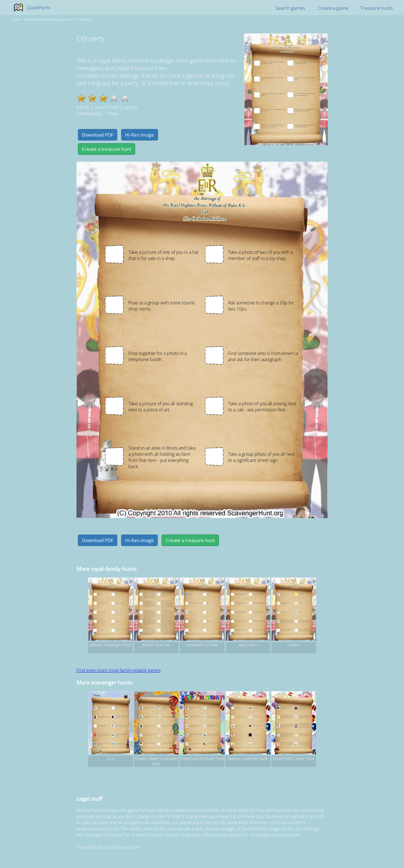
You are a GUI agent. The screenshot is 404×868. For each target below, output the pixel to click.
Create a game (333, 8)
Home (16, 19)
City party (84, 19)
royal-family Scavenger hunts (49, 19)
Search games (290, 8)
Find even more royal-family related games (119, 670)
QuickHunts (39, 8)
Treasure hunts (377, 8)
